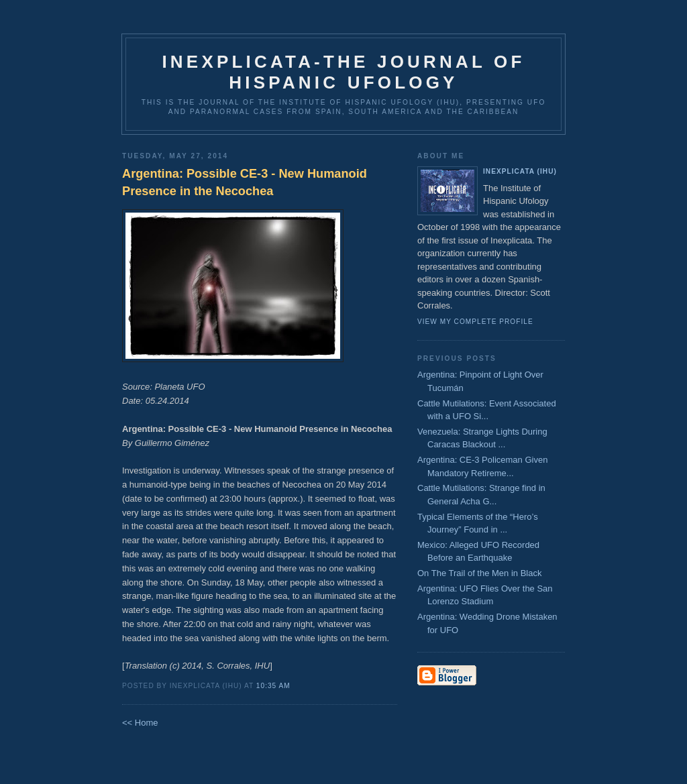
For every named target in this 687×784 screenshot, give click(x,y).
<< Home (140, 723)
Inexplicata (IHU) (520, 171)
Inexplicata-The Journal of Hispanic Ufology (343, 72)
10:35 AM (273, 686)
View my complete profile (475, 322)
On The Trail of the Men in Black (479, 573)
